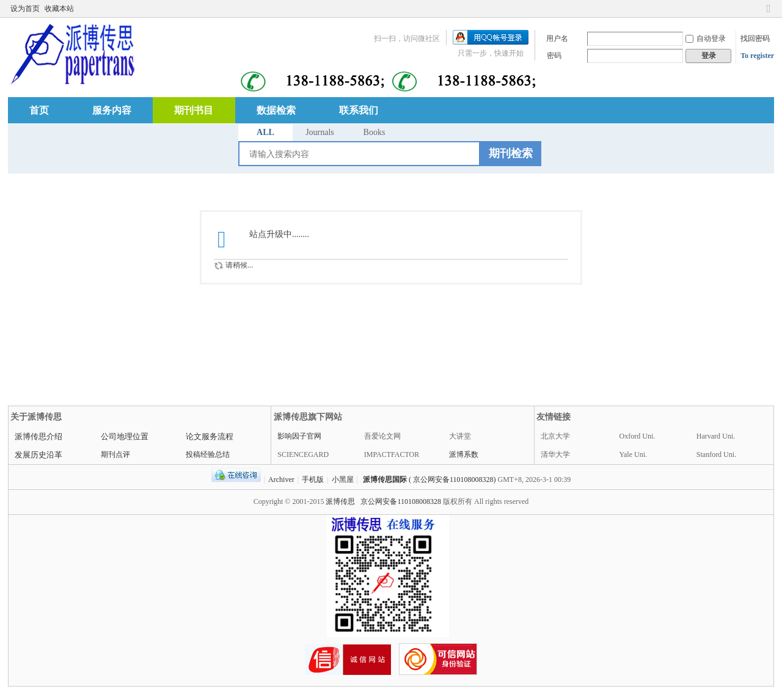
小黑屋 (343, 479)
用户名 (557, 38)
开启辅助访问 (757, 9)
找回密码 (755, 38)
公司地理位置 (125, 436)
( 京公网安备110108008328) (452, 479)
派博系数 (464, 454)
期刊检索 (511, 153)
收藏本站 (59, 9)
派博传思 (340, 501)
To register (757, 56)
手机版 (313, 479)
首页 (39, 110)
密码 (554, 56)
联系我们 (359, 110)
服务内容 (112, 110)
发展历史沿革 (38, 455)
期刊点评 (115, 454)
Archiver (281, 479)
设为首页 (25, 9)
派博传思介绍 (38, 436)
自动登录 (706, 38)
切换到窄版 (769, 14)
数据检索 (276, 110)
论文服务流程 (210, 436)
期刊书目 (194, 110)
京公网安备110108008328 (401, 501)
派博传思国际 (385, 479)
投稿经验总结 (208, 454)
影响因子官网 (299, 436)
